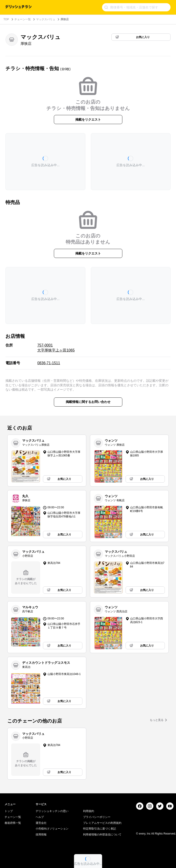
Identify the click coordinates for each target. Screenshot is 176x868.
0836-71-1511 (49, 363)
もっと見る (157, 720)
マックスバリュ (46, 19)
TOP (6, 19)
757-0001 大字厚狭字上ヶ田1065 (56, 348)
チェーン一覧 (23, 19)
